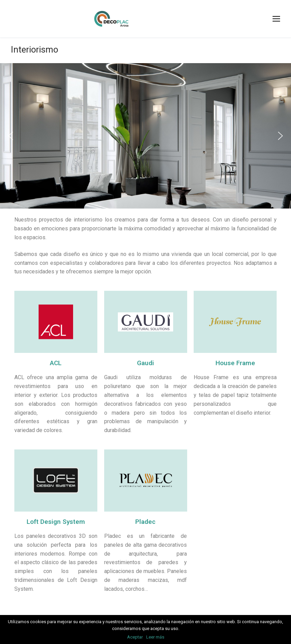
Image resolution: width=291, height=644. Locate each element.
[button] (11, 136)
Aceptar (135, 637)
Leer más (155, 637)
